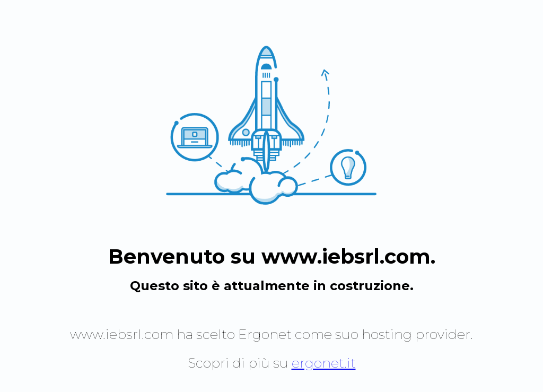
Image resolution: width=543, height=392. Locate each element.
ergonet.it (324, 363)
